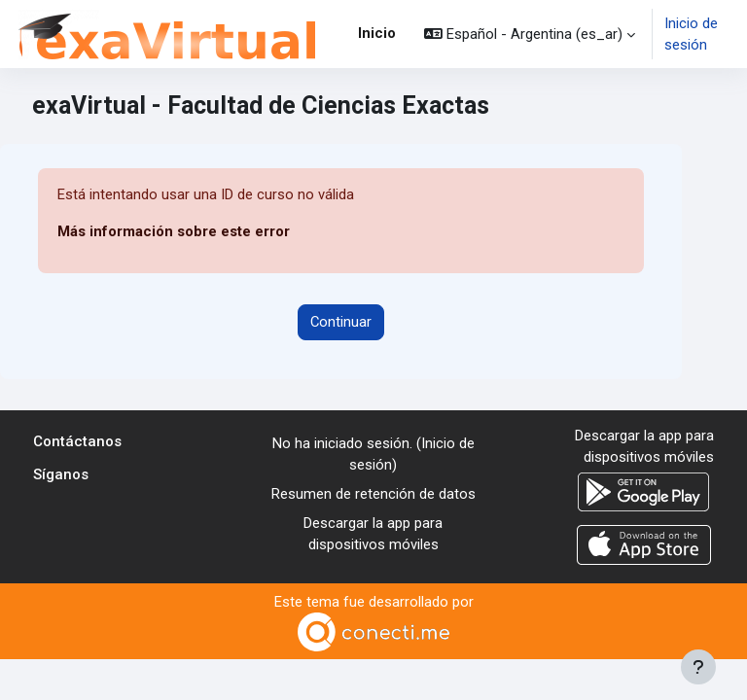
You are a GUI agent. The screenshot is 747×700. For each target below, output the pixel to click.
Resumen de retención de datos (373, 494)
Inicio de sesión (691, 34)
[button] (530, 34)
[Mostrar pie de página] (698, 667)
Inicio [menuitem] (377, 33)
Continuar (341, 322)
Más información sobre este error (174, 231)
